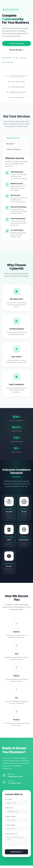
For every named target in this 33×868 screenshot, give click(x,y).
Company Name (10, 819)
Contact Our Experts (16, 43)
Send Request (16, 854)
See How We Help (16, 50)
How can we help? (11, 836)
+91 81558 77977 (14, 786)
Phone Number (10, 827)
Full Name (9, 802)
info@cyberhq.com (15, 779)
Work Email (9, 810)
